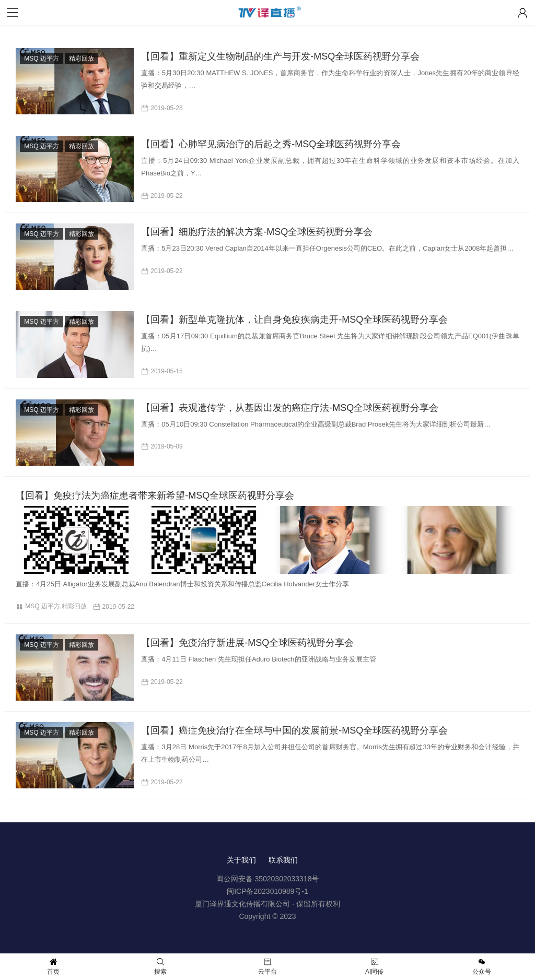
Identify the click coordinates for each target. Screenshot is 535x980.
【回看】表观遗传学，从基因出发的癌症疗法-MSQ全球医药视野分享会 (290, 408)
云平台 (267, 967)
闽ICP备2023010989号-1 (267, 891)
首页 (53, 967)
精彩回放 (82, 58)
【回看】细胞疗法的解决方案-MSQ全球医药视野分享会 (257, 232)
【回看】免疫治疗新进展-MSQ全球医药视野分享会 (247, 643)
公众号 (482, 967)
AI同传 (374, 967)
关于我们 (241, 860)
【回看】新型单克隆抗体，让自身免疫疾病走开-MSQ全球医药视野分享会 (294, 320)
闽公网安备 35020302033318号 (268, 879)
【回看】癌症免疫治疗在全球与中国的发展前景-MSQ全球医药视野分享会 (294, 730)
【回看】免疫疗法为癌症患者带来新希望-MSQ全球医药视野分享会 (155, 495)
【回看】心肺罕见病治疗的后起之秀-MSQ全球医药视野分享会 (271, 144)
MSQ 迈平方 (42, 58)
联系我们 (283, 860)
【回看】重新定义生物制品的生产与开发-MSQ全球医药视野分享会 (280, 56)
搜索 (160, 967)
